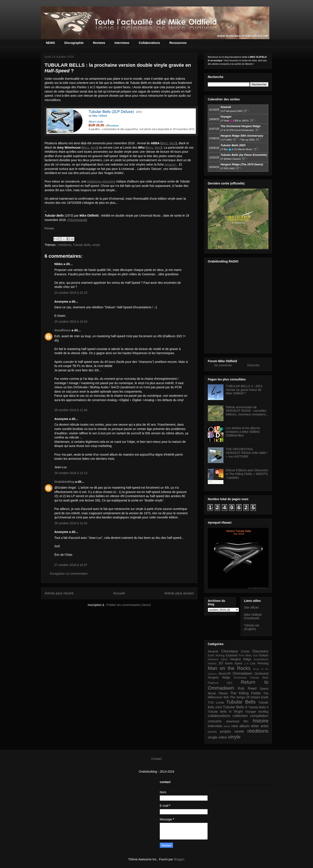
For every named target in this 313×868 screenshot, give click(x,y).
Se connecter (223, 365)
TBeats (223, 693)
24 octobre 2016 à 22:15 (71, 293)
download (233, 721)
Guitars (264, 655)
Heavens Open (218, 659)
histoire (261, 721)
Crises (245, 651)
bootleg (263, 712)
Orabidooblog (64, 482)
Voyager (251, 712)
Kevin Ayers (234, 663)
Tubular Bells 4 (235, 707)
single (213, 737)
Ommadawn (242, 673)
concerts (215, 721)
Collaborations (149, 43)
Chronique (229, 651)
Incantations (261, 659)
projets (225, 731)
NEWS (50, 43)
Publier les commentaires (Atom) (129, 605)
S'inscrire (253, 365)
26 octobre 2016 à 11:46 (71, 410)
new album (240, 726)
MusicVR (225, 674)
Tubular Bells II (258, 707)
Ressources (178, 43)
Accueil (119, 593)
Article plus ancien (179, 593)
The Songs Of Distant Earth (249, 697)
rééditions (65, 245)
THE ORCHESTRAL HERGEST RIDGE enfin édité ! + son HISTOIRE (247, 453)
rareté (239, 731)
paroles (212, 732)
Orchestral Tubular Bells (251, 678)
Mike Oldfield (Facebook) (253, 617)
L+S (246, 664)
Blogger (179, 859)
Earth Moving (216, 656)
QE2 (230, 683)
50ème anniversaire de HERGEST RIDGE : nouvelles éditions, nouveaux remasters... (247, 411)
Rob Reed (247, 688)
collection (240, 716)
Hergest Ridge (241, 659)
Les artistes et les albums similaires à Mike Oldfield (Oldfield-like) (243, 432)
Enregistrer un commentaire (69, 574)
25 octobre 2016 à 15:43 (71, 322)
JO (221, 663)
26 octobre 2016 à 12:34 (71, 523)
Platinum (213, 683)
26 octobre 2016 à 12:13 (71, 473)
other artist (260, 726)
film (246, 721)
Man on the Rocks (229, 668)
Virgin (238, 711)
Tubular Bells (82, 245)
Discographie (74, 43)
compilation (259, 716)
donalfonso (62, 330)
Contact (156, 759)
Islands (212, 664)
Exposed (231, 655)
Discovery (260, 651)
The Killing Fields (246, 693)
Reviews (99, 43)
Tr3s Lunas (216, 702)
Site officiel (251, 607)
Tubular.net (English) (252, 627)
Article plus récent (59, 593)
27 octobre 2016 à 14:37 (71, 565)
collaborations (219, 716)
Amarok (213, 651)
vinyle (96, 245)
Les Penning (259, 663)
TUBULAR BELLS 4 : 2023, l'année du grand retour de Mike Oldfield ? (244, 390)
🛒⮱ (247, 111)
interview (215, 726)
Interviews (122, 43)
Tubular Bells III (220, 712)
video (223, 737)
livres (227, 726)
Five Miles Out (248, 656)
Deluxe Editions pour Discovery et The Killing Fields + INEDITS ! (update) (247, 474)
